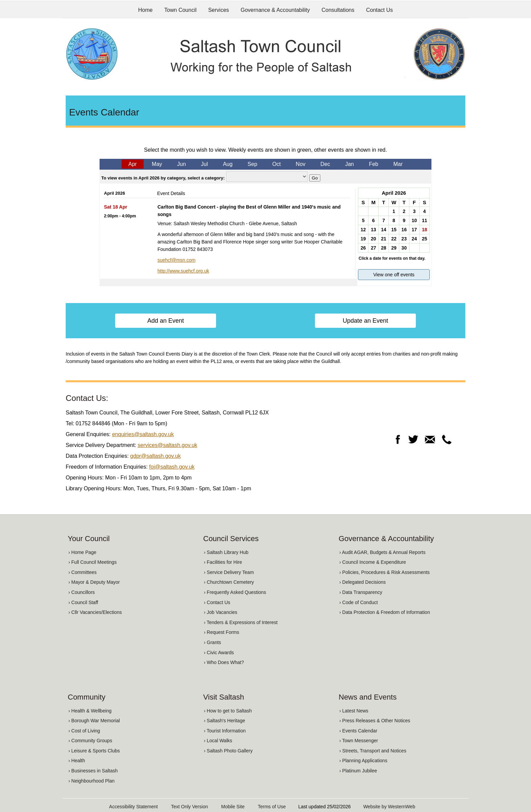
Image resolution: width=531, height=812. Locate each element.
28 (384, 248)
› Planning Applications (363, 761)
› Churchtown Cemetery (229, 582)
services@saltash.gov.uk (168, 445)
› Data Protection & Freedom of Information (385, 612)
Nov (300, 164)
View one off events (394, 275)
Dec (325, 164)
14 (384, 230)
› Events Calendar (358, 731)
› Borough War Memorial (94, 721)
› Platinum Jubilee (358, 771)
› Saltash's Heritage (225, 721)
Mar (398, 164)
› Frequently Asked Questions (235, 592)
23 (404, 239)
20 (374, 239)
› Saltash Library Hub (226, 552)
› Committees (82, 572)
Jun (182, 164)
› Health (77, 761)
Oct (277, 164)
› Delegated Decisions (363, 582)
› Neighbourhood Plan (91, 781)
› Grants (213, 642)
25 (425, 239)
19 (363, 239)
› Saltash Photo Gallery (228, 751)
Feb (374, 164)
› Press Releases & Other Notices (375, 721)
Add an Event (166, 321)
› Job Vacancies (221, 612)
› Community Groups (90, 741)
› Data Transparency (361, 592)
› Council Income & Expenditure (373, 562)
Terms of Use (272, 807)
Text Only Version (189, 807)
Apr (133, 164)
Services (219, 10)
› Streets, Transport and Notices (373, 751)
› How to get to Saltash (228, 711)
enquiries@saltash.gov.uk (143, 434)
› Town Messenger (359, 741)
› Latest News (354, 711)
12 (363, 230)
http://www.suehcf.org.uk (183, 271)
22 (394, 239)
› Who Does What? (224, 662)
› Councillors (82, 592)
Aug (228, 164)
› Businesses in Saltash (93, 771)
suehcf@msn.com (176, 260)
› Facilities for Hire (223, 562)
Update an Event (365, 321)
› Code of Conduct (359, 602)
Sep (252, 164)
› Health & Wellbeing (90, 711)
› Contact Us (217, 602)
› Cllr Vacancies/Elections (95, 612)
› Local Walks (218, 741)
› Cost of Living (84, 731)
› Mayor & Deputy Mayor (94, 582)
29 (394, 248)
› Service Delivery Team (229, 572)
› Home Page (82, 552)
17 (414, 230)
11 (425, 220)
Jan (349, 164)
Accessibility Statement (133, 807)
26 (363, 248)
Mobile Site (233, 807)
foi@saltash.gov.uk (172, 467)
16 (404, 230)
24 (414, 239)
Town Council (180, 10)
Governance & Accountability (275, 10)
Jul (204, 164)
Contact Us (379, 10)
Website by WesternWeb (389, 807)
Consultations (338, 10)
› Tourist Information (225, 731)
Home (145, 10)
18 (425, 230)
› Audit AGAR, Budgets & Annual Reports (382, 552)
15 (394, 230)
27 (374, 248)
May (157, 164)
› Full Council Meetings (92, 562)
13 (374, 230)
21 (384, 239)
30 (404, 248)
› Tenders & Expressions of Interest (241, 622)
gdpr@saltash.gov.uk (155, 456)
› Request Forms (221, 632)
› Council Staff (83, 602)
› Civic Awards (219, 653)
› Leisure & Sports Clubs (94, 751)
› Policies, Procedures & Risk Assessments (385, 572)
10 (414, 220)
